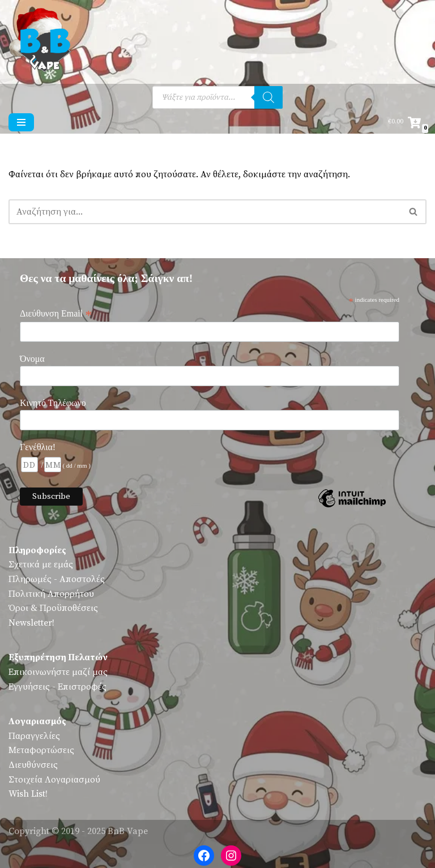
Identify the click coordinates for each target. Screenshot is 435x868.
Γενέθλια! (38, 447)
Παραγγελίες (34, 736)
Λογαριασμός (37, 721)
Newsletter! (31, 623)
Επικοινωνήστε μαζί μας (58, 672)
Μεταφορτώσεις (41, 750)
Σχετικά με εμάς (41, 565)
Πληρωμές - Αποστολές (57, 579)
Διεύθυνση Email (56, 314)
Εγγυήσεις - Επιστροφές (57, 687)
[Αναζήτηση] (268, 97)
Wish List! (28, 794)
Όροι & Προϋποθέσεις (53, 608)
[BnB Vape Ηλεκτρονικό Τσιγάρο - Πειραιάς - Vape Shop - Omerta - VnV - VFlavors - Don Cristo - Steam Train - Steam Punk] (42, 42)
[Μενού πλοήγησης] (21, 122)
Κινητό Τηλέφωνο (53, 403)
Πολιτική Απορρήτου (51, 594)
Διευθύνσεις (33, 765)
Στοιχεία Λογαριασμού (54, 780)
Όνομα (32, 359)
